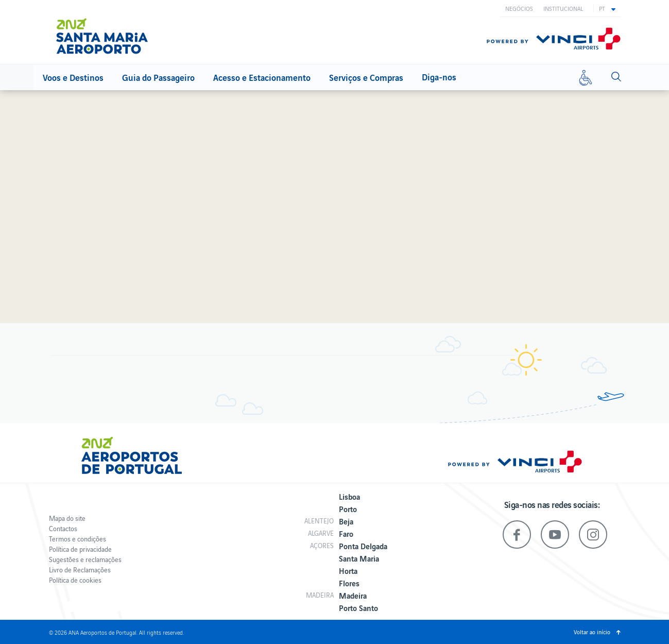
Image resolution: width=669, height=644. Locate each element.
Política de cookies (75, 580)
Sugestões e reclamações (85, 559)
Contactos (63, 528)
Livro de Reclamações (80, 570)
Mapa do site (67, 518)
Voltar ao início (592, 632)
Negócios (519, 8)
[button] (607, 8)
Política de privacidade (80, 549)
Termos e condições (78, 539)
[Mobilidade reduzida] (586, 77)
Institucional (563, 8)
